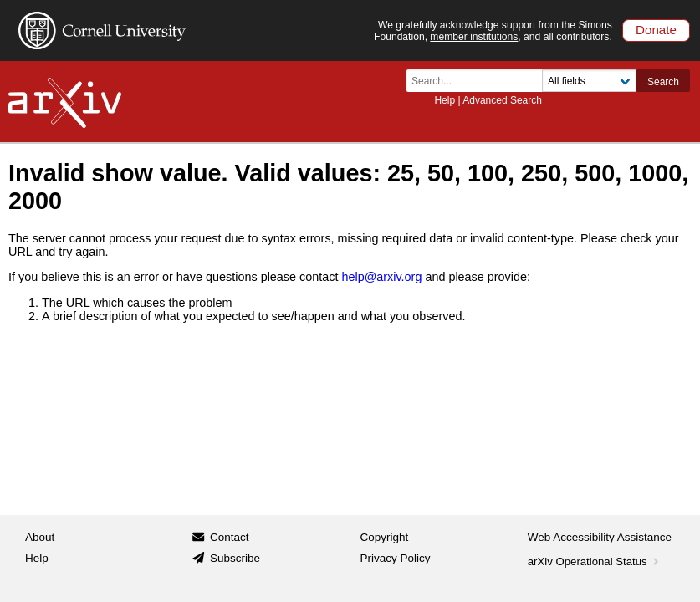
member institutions (474, 37)
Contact (230, 537)
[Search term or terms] (479, 81)
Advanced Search (502, 100)
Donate (656, 30)
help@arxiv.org (381, 277)
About (40, 537)
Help (445, 100)
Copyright (385, 537)
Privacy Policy (396, 558)
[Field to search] (589, 81)
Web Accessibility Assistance (600, 537)
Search (663, 82)
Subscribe (235, 558)
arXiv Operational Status (595, 561)
